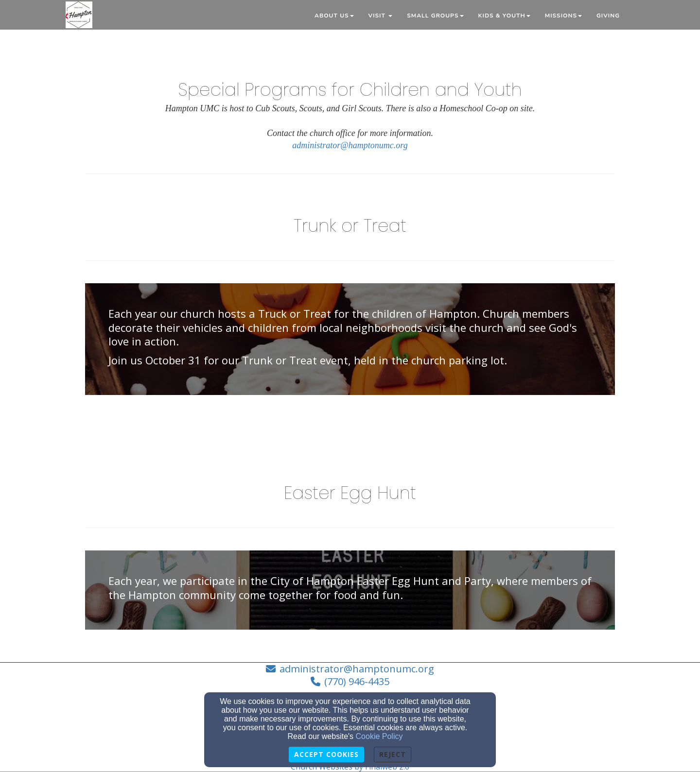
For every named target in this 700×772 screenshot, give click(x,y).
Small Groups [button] (435, 16)
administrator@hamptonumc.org (350, 145)
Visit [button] (381, 16)
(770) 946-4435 (357, 681)
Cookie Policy (379, 736)
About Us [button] (334, 16)
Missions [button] (563, 16)
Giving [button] (608, 16)
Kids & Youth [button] (504, 16)
